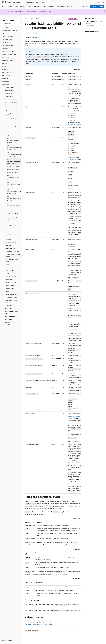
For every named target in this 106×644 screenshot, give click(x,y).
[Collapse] (20, 17)
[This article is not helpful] (101, 31)
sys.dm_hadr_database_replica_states (78, 253)
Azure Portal (85, 7)
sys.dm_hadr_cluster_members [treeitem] (14, 178)
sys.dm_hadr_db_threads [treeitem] (14, 169)
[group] (53, 283)
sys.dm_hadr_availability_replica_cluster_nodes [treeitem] (14, 147)
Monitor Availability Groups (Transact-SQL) (40, 624)
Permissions (89, 23)
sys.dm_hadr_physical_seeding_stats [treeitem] (14, 218)
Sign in (102, 2)
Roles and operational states (94, 21)
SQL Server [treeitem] (6, 27)
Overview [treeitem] (8, 111)
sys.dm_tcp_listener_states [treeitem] (13, 224)
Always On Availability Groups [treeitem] (13, 120)
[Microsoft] (3, 2)
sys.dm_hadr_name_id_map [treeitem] (14, 212)
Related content (90, 26)
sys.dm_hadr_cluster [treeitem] (13, 172)
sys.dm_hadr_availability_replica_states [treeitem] (14, 161)
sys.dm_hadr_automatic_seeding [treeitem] (14, 133)
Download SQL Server (97, 7)
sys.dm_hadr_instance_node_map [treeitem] (14, 206)
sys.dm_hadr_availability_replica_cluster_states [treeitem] (14, 154)
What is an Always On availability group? (40, 622)
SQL (32, 18)
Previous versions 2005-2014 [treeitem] (11, 30)
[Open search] (98, 2)
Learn (26, 18)
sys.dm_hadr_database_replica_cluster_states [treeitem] (14, 192)
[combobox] (11, 20)
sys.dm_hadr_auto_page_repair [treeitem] (14, 126)
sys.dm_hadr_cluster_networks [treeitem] (14, 185)
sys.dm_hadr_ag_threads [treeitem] (14, 166)
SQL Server (39, 18)
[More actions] (80, 18)
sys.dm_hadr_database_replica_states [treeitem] (14, 199)
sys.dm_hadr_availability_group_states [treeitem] (14, 140)
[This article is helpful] (99, 31)
